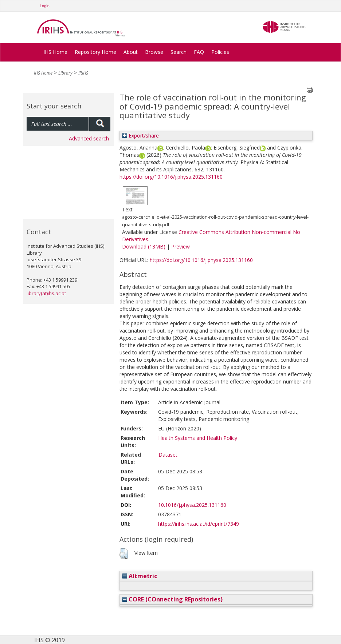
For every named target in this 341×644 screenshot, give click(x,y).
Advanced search (89, 138)
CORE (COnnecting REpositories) (172, 599)
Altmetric (140, 576)
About (131, 52)
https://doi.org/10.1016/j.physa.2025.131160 (171, 177)
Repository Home (95, 52)
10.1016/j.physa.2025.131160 (192, 505)
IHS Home (55, 52)
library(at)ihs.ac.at (46, 293)
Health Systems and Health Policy (198, 438)
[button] (124, 554)
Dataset (168, 455)
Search (179, 52)
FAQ (199, 52)
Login (45, 6)
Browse (154, 52)
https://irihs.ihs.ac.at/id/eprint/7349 (199, 524)
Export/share (140, 136)
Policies (220, 52)
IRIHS (83, 73)
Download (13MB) (144, 247)
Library (65, 73)
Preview (181, 247)
